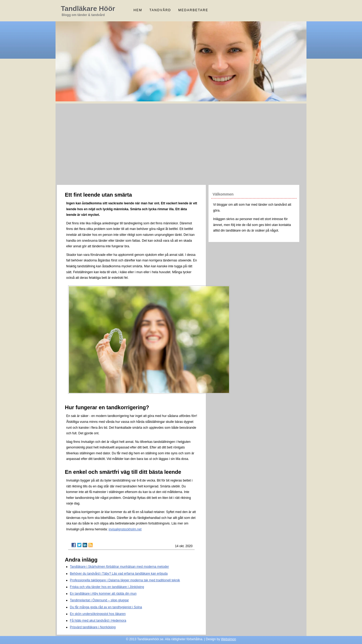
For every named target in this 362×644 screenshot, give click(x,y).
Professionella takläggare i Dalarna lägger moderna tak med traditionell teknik (125, 580)
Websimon (229, 639)
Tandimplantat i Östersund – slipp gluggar (99, 600)
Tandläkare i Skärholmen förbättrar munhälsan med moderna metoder (119, 567)
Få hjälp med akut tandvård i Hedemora (98, 621)
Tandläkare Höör (88, 9)
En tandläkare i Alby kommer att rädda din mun (103, 594)
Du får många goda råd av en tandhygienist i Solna (106, 607)
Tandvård (160, 10)
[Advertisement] (181, 144)
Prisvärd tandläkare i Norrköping (93, 627)
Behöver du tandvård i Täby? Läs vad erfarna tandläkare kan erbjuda (119, 574)
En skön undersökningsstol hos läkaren (98, 614)
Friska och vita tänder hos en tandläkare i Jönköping (107, 587)
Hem (138, 10)
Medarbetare (193, 10)
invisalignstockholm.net (125, 529)
